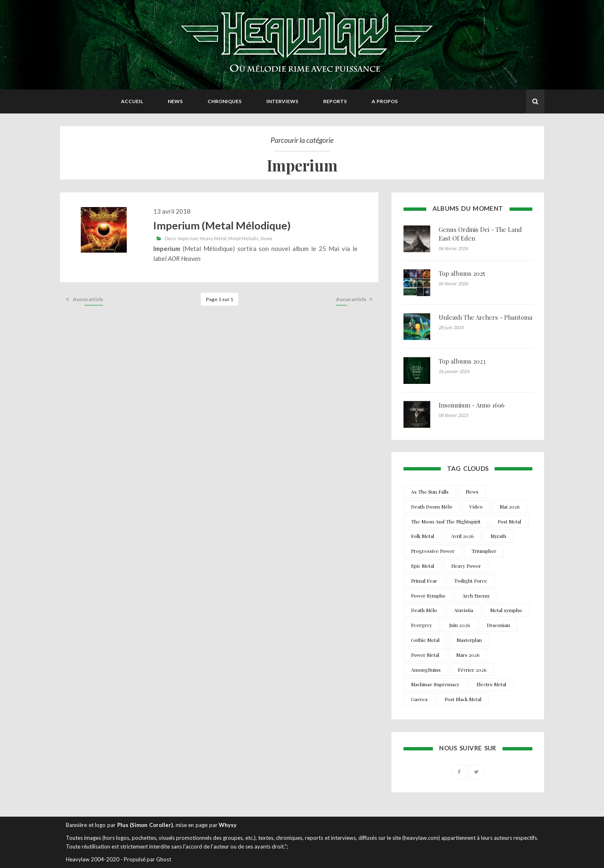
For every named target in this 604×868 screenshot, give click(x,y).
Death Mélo (424, 610)
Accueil (132, 101)
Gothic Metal (425, 640)
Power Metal (425, 655)
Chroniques (225, 101)
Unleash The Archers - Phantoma (486, 317)
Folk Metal (423, 536)
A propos (385, 101)
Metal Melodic (244, 238)
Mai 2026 (510, 506)
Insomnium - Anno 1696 (472, 405)
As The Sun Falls (430, 492)
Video (476, 506)
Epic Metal (423, 566)
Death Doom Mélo (432, 506)
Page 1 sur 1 (220, 299)
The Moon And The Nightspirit (446, 521)
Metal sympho (506, 610)
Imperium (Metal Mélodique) (222, 225)
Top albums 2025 (462, 273)
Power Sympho (428, 596)
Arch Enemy (476, 596)
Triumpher (484, 551)
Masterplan (469, 640)
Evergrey (422, 625)
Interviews (282, 101)
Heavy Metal (213, 238)
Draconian (498, 625)
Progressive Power (433, 551)
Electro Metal (491, 684)
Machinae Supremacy (435, 684)
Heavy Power (466, 566)
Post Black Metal (463, 699)
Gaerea (419, 699)
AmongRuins (426, 670)
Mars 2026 (468, 655)
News (175, 101)
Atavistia (464, 610)
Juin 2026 (459, 625)
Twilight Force (471, 581)
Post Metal (509, 521)
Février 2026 (472, 670)
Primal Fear (424, 581)
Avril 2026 (462, 536)
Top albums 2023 (462, 361)
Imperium (188, 238)
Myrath (498, 536)
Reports (335, 101)
